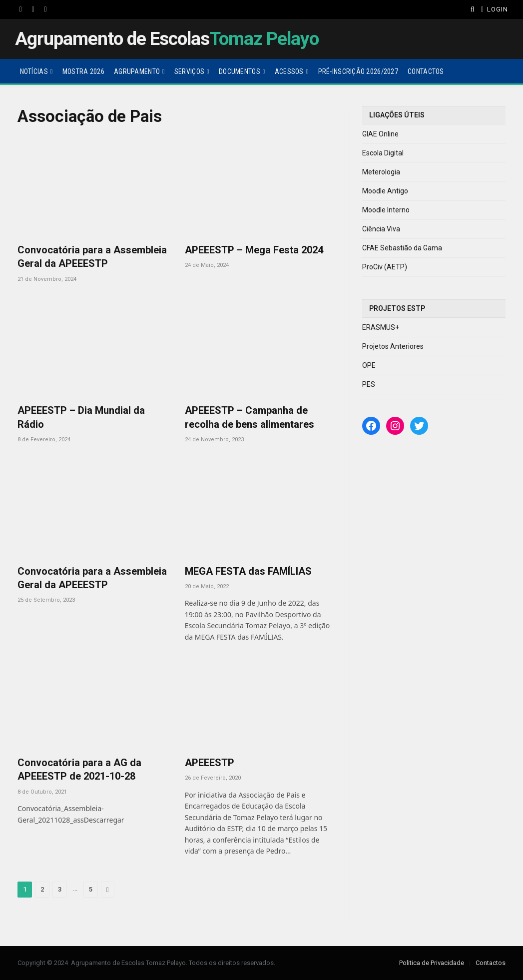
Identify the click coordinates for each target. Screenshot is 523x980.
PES (369, 384)
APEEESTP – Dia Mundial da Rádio (81, 417)
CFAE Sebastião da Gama (402, 248)
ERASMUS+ (381, 327)
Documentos (240, 71)
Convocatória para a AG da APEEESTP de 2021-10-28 (79, 769)
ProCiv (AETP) (385, 267)
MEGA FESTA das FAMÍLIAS (248, 571)
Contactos (426, 71)
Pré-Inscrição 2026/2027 (358, 71)
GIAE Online (380, 134)
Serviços (189, 71)
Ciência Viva (381, 229)
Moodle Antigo (385, 191)
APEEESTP (210, 763)
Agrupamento (137, 71)
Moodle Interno (386, 210)
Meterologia (381, 172)
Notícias (34, 71)
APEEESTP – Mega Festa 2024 (254, 250)
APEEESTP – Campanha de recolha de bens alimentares (250, 417)
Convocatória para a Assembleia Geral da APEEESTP (92, 257)
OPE (369, 365)
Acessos (289, 71)
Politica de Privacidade (432, 963)
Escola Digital (383, 153)
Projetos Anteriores (393, 346)
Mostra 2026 (83, 71)
